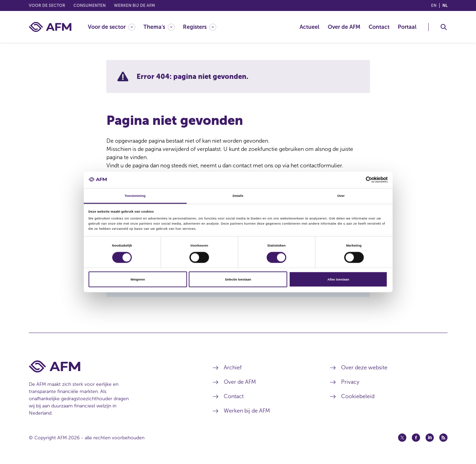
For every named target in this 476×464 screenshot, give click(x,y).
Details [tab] (238, 195)
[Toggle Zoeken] (444, 27)
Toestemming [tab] (135, 195)
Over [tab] (341, 195)
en (434, 5)
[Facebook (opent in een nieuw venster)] (416, 438)
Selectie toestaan (238, 279)
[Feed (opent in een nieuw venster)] (443, 438)
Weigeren (138, 279)
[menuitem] (116, 27)
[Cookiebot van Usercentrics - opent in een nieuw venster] (357, 180)
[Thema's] (159, 27)
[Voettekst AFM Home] (111, 366)
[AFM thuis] (50, 27)
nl (445, 5)
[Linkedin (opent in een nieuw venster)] (430, 438)
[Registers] (200, 27)
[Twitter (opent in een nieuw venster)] (402, 438)
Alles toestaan (338, 279)
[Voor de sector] (112, 27)
